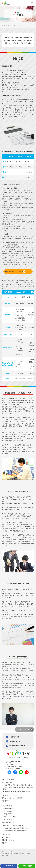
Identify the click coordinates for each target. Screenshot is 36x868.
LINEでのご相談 (27, 866)
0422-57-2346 (9, 866)
